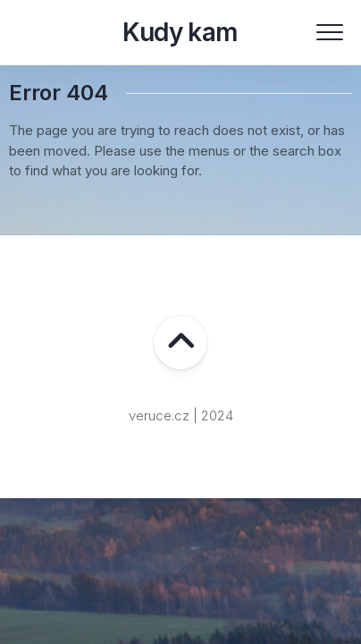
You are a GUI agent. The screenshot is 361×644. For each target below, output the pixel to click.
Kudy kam (180, 32)
